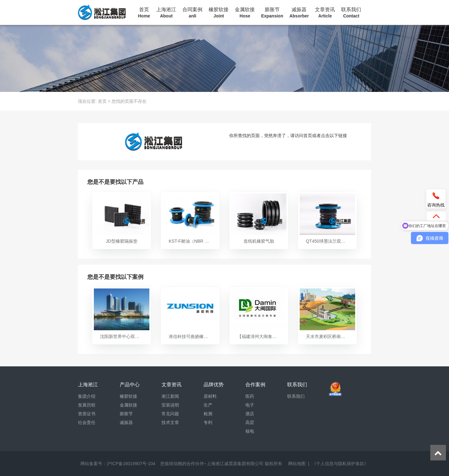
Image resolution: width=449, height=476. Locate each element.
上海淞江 (166, 13)
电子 (250, 405)
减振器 (299, 13)
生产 (208, 405)
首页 (144, 13)
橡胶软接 (219, 13)
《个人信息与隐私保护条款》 (340, 464)
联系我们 (351, 13)
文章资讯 (325, 13)
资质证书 (87, 414)
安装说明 (170, 405)
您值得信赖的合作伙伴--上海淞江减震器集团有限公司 (212, 464)
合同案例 (192, 13)
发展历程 (87, 405)
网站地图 (297, 464)
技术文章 (170, 422)
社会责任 (87, 422)
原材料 (210, 396)
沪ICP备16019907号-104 (131, 464)
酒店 (250, 414)
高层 (250, 422)
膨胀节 (272, 13)
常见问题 (170, 414)
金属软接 (245, 13)
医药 (250, 396)
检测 (208, 414)
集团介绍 (87, 396)
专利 (208, 422)
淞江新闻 (170, 396)
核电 (250, 431)
